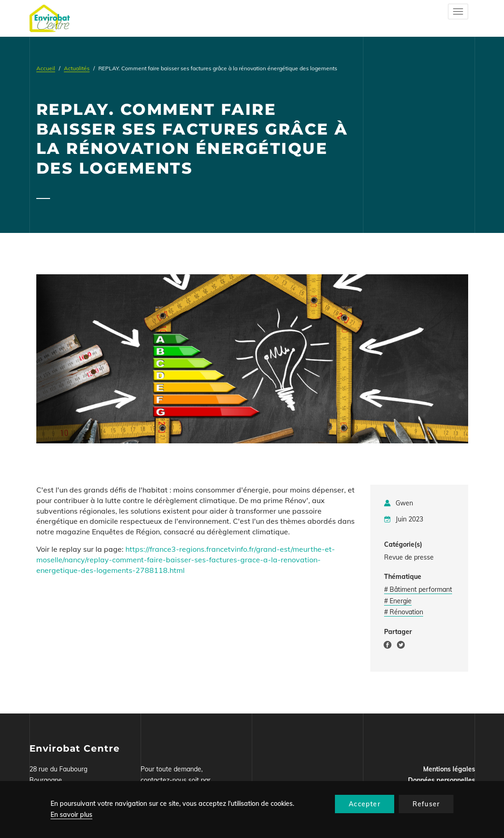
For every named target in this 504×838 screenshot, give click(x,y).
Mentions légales (449, 769)
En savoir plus (71, 815)
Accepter (365, 804)
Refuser (426, 804)
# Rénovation (404, 612)
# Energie (398, 601)
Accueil (46, 68)
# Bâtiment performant (418, 589)
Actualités (77, 68)
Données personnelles (442, 780)
